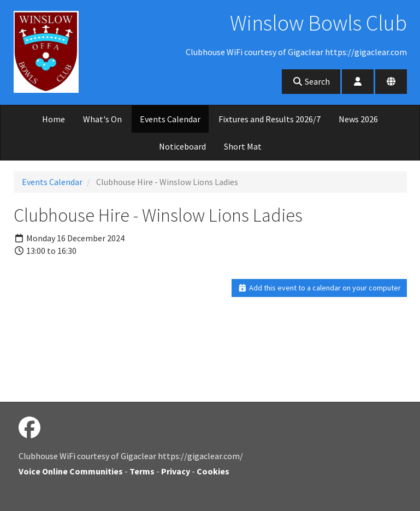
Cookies (213, 471)
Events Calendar (170, 119)
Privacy (176, 471)
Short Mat (243, 146)
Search (311, 81)
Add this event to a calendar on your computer (319, 288)
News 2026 (358, 119)
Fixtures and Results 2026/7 (270, 119)
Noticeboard (182, 146)
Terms (142, 471)
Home (54, 119)
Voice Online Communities (71, 471)
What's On (102, 119)
